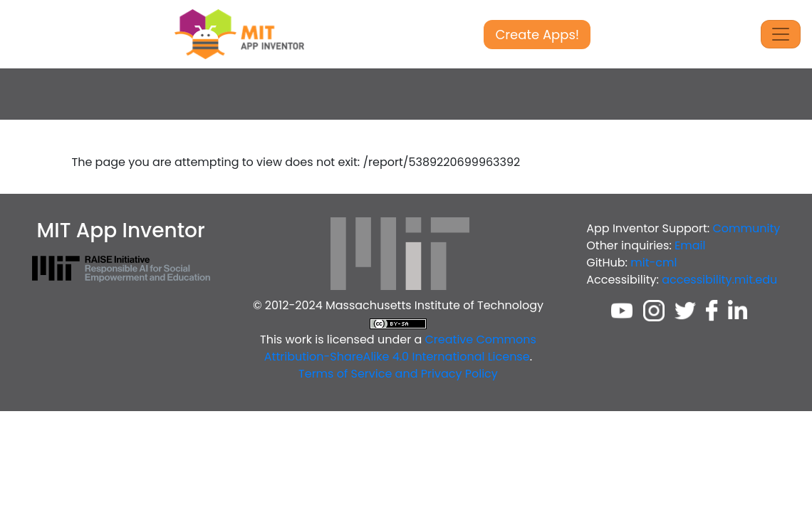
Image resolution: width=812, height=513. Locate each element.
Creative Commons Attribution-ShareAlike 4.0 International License (400, 348)
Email (690, 245)
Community (747, 228)
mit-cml (654, 263)
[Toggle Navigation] (781, 34)
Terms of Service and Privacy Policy (398, 374)
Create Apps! (537, 35)
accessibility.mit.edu (719, 280)
